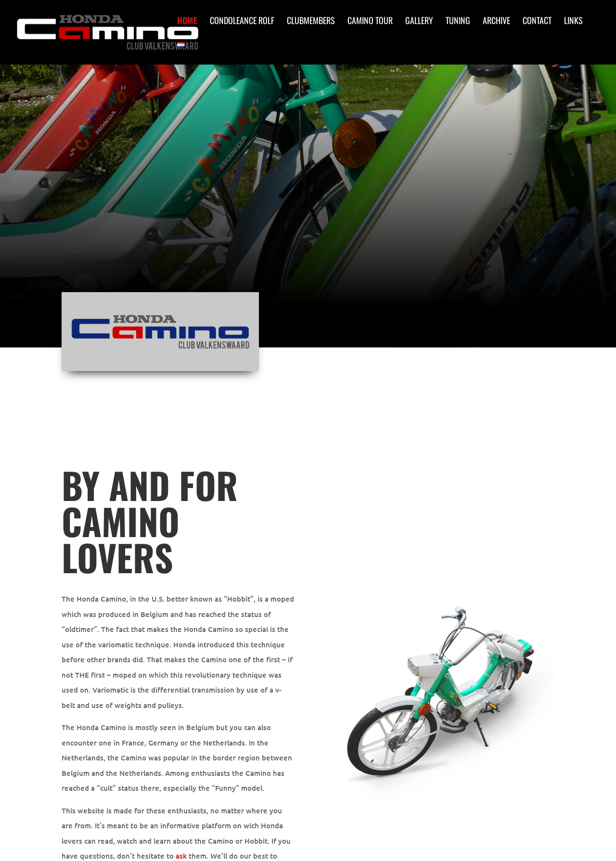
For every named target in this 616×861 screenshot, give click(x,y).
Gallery (419, 22)
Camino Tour (370, 22)
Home (187, 22)
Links (573, 22)
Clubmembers (311, 22)
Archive (496, 22)
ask (181, 856)
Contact (537, 22)
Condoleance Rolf (242, 22)
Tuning (458, 22)
